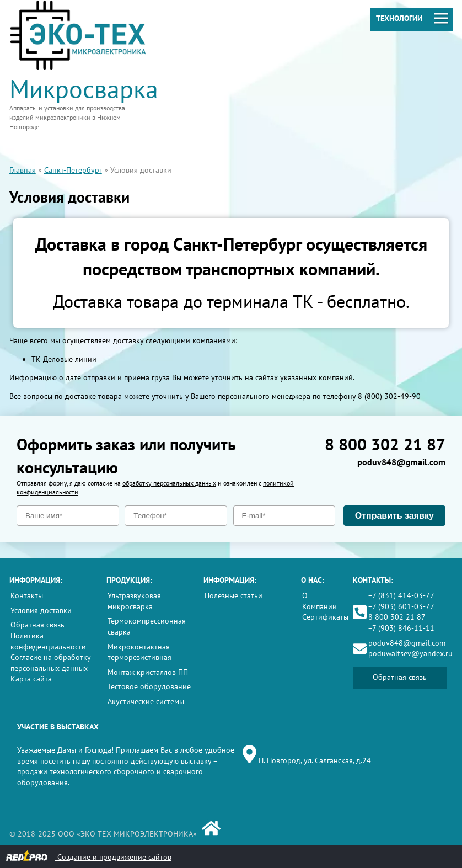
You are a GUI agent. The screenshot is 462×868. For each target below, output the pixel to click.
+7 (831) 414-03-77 (401, 595)
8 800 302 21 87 (385, 444)
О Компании (319, 601)
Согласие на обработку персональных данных (50, 663)
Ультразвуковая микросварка (134, 601)
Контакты (27, 595)
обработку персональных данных (169, 483)
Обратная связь (37, 625)
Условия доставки (41, 610)
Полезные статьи (233, 595)
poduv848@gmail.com (401, 462)
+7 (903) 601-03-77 (401, 606)
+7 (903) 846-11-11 (401, 628)
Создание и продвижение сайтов (88, 856)
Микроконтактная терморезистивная (139, 652)
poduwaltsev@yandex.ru (410, 653)
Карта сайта (31, 679)
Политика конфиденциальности (48, 641)
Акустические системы (146, 701)
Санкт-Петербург (73, 170)
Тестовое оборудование (149, 686)
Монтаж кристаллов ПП (148, 672)
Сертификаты (325, 617)
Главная (23, 170)
